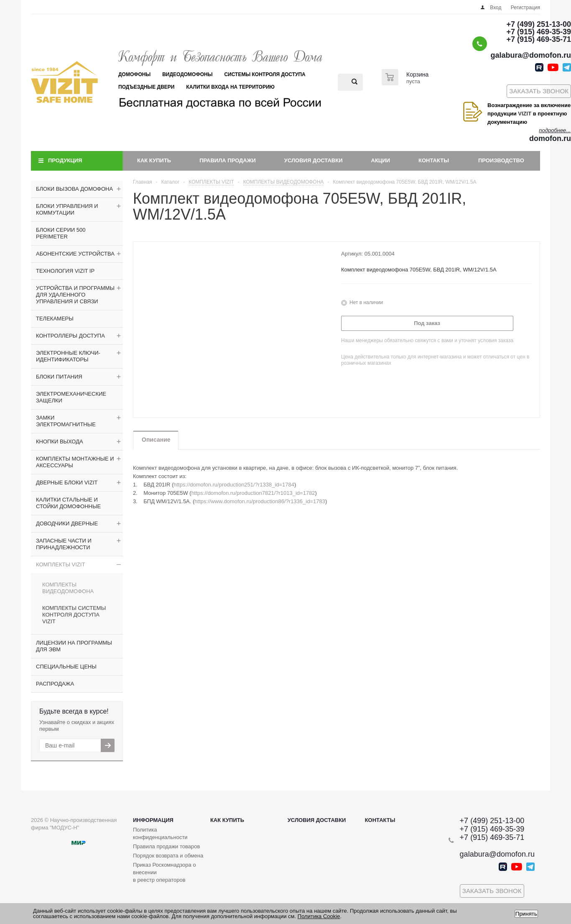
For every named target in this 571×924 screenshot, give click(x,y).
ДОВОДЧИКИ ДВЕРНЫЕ (67, 523)
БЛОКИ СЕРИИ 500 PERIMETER (61, 233)
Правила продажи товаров (166, 846)
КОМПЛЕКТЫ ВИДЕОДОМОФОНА (68, 588)
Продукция (65, 160)
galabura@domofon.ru (531, 55)
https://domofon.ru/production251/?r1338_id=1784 (234, 485)
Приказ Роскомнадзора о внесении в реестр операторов (164, 872)
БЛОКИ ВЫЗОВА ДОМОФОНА (74, 189)
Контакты (434, 160)
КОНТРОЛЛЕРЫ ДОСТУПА (70, 336)
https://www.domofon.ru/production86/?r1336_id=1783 (260, 501)
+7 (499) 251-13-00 (539, 24)
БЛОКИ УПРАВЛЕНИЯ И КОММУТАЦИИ (67, 209)
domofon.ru (550, 138)
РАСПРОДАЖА (55, 684)
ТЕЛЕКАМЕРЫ (55, 319)
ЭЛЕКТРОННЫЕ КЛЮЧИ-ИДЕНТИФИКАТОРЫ (68, 356)
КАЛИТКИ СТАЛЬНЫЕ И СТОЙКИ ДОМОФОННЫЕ (68, 503)
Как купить (154, 160)
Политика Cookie (319, 916)
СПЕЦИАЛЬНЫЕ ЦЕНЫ (66, 667)
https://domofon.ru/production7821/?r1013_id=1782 (253, 493)
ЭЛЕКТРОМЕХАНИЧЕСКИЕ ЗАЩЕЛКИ (71, 397)
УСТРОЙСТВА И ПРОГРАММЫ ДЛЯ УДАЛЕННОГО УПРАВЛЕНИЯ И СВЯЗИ (75, 295)
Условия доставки (314, 160)
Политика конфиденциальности (160, 833)
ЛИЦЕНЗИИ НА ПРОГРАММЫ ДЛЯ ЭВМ (74, 646)
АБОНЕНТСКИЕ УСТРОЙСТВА (75, 254)
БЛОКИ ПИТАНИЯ (59, 377)
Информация (153, 820)
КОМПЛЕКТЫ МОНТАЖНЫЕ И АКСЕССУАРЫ (75, 462)
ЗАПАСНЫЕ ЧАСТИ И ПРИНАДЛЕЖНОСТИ (64, 544)
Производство (501, 160)
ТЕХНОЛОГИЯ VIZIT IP (65, 271)
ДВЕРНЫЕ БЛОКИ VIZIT (67, 482)
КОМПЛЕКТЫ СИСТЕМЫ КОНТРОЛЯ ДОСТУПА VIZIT (74, 615)
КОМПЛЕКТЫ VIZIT (60, 564)
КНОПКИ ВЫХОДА (60, 442)
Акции (381, 160)
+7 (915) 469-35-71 (539, 39)
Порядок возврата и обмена (168, 856)
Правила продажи (228, 160)
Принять (526, 914)
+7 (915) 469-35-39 (539, 32)
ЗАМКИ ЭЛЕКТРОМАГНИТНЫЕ (66, 421)
